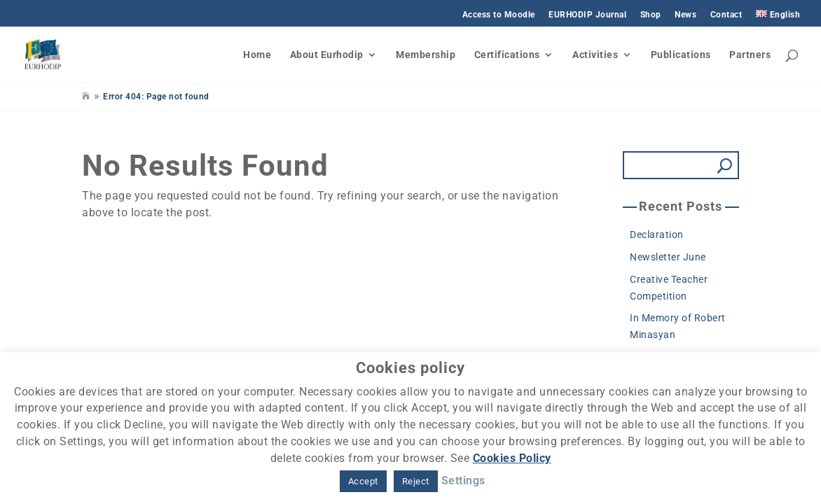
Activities (595, 55)
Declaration (657, 234)
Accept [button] (363, 481)
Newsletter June (668, 257)
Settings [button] (463, 481)
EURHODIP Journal (587, 15)
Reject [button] (416, 481)
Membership (426, 55)
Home (257, 55)
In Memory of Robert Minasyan (678, 326)
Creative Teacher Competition (669, 288)
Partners (750, 55)
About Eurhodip (327, 55)
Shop (651, 15)
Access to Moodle (499, 15)
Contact (726, 15)
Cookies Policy (512, 458)
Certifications (507, 55)
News (685, 15)
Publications (681, 55)
